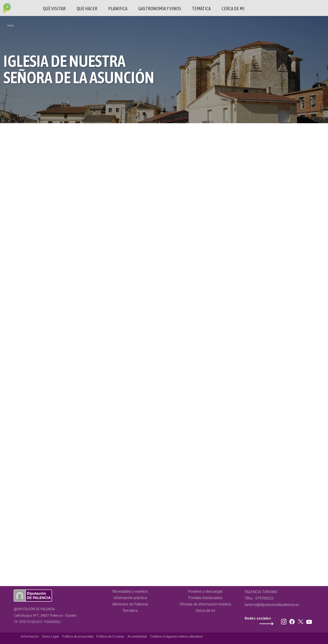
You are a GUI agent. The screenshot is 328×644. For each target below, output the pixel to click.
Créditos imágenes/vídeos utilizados (176, 637)
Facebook (293, 621)
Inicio (10, 26)
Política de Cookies (110, 637)
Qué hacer (87, 9)
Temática (201, 9)
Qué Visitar (54, 9)
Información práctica (130, 598)
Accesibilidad (137, 637)
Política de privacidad (78, 637)
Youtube (308, 621)
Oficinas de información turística (205, 604)
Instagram (284, 621)
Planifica (118, 9)
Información (30, 637)
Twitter (301, 621)
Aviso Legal (50, 637)
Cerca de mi (233, 9)
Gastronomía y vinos (160, 9)
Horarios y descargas (205, 591)
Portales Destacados (205, 598)
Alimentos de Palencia (130, 604)
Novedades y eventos (130, 591)
